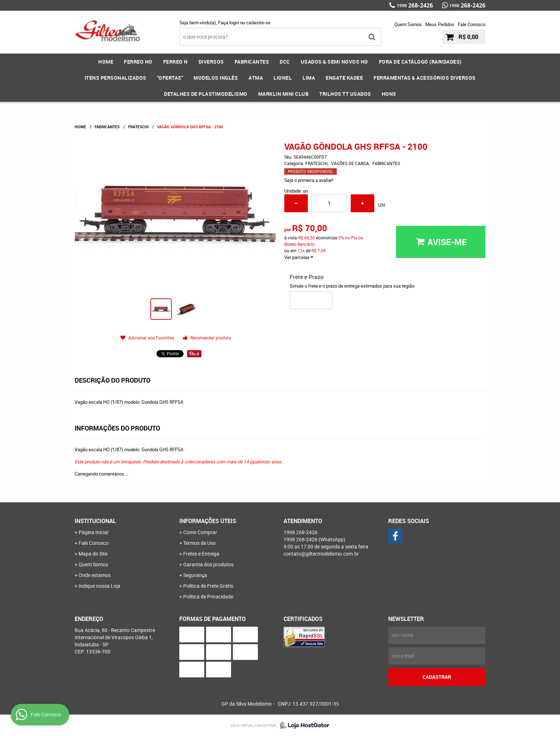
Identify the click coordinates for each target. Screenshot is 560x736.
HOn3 (389, 94)
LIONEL (283, 78)
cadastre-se (258, 23)
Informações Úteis (208, 521)
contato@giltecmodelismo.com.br (321, 554)
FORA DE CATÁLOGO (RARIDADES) (420, 62)
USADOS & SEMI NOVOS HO (334, 62)
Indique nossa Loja (99, 586)
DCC (285, 62)
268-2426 (415, 5)
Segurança (195, 575)
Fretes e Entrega (201, 554)
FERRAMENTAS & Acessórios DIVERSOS (425, 78)
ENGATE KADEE (344, 78)
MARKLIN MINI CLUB (284, 94)
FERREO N (176, 62)
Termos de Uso (199, 543)
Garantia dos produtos (208, 564)
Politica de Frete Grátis (208, 586)
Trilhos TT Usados (345, 94)
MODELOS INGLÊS (216, 78)
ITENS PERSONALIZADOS (116, 78)
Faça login (229, 23)
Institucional (95, 521)
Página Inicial (93, 532)
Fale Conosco (472, 24)
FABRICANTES (252, 62)
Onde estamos (95, 575)
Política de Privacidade (208, 596)
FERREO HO (138, 62)
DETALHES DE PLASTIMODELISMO (206, 94)
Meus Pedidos (440, 24)
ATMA (256, 78)
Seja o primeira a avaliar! (309, 180)
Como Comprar (200, 532)
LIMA (309, 78)
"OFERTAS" (170, 78)
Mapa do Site (93, 554)
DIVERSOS (211, 62)
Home (106, 62)
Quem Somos (408, 24)
